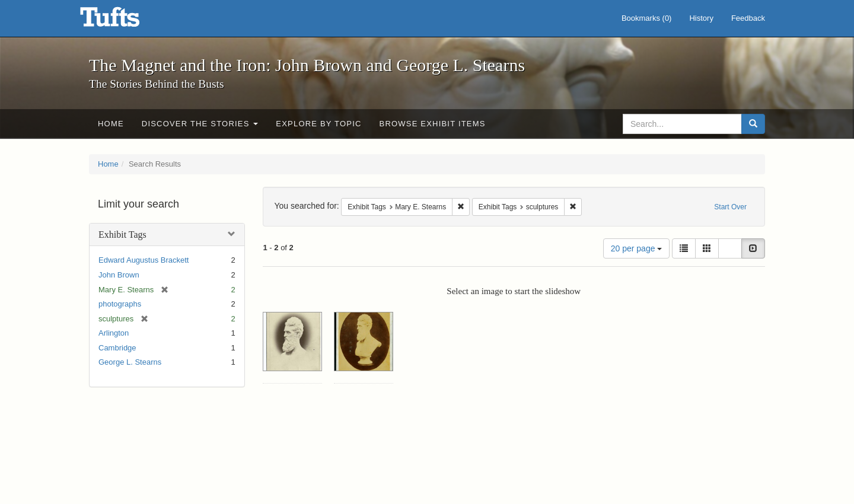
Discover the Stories (200, 124)
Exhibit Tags (122, 235)
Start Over (730, 207)
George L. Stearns (130, 362)
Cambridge (117, 348)
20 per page (637, 248)
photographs (120, 304)
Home (111, 124)
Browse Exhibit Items (433, 124)
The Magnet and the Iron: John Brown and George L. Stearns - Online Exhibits (125, 21)
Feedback (748, 18)
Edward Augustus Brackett (144, 260)
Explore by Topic (318, 124)
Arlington (114, 333)
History (701, 18)
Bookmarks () (647, 18)
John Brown (119, 275)
